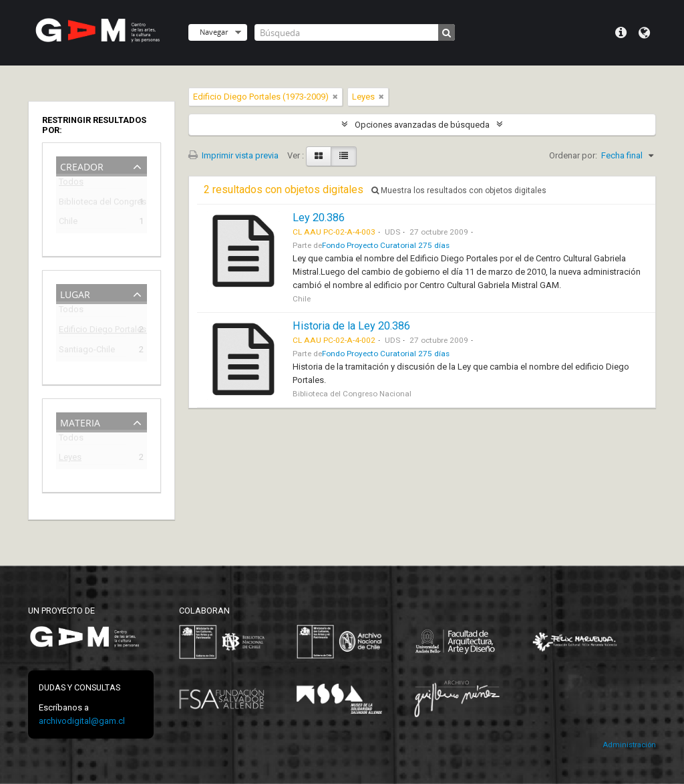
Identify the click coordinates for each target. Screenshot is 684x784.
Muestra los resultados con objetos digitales (459, 190)
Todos (71, 184)
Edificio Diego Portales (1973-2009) (92, 331)
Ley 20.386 (319, 218)
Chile (68, 223)
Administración (629, 745)
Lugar (75, 293)
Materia (80, 421)
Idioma (644, 33)
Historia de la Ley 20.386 (351, 326)
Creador (82, 165)
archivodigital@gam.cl (82, 721)
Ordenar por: (573, 155)
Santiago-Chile (87, 351)
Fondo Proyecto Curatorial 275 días (386, 245)
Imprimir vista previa (233, 155)
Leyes (70, 459)
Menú (621, 33)
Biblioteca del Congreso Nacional (92, 204)
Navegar (214, 32)
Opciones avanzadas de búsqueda (422, 125)
